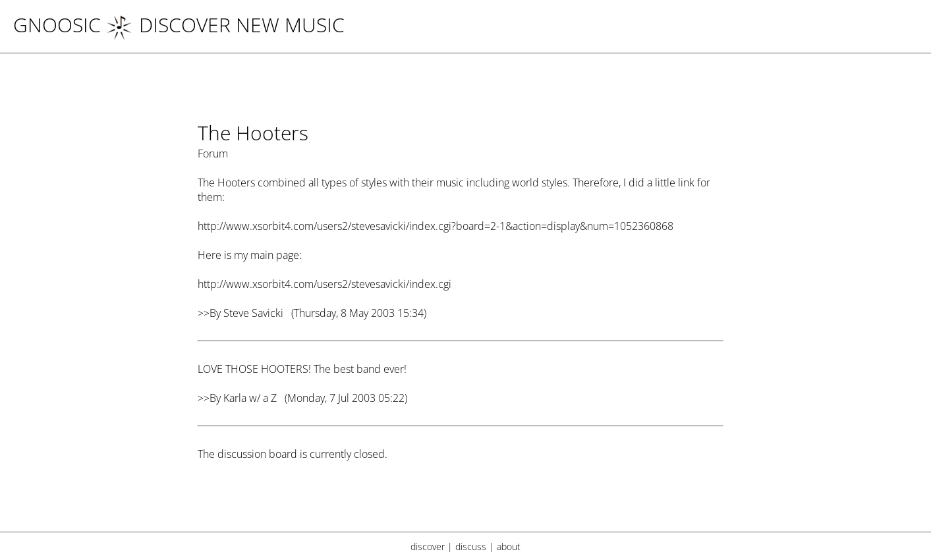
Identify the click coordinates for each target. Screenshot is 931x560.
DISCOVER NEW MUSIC (225, 25)
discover (428, 546)
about (509, 546)
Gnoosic (57, 25)
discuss (471, 546)
